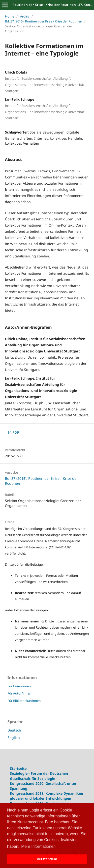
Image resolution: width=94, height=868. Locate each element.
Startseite (18, 768)
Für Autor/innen (19, 693)
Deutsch (14, 730)
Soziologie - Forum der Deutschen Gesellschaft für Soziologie (39, 776)
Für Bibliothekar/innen (24, 701)
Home (10, 16)
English (14, 738)
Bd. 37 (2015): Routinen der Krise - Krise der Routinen (44, 21)
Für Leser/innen (19, 686)
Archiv (25, 16)
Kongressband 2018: (28, 793)
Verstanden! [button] (47, 859)
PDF (15, 432)
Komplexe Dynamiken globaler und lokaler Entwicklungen (47, 796)
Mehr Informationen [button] (38, 846)
